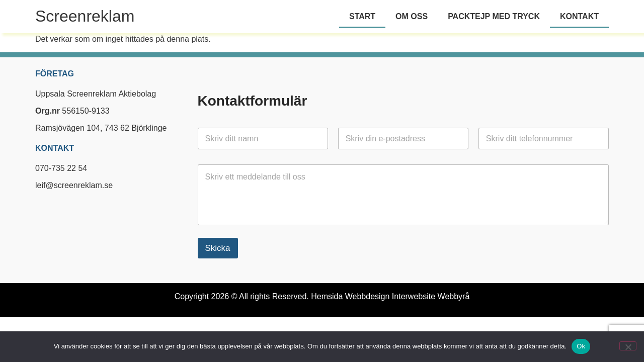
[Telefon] (544, 139)
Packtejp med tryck (494, 16)
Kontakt (579, 16)
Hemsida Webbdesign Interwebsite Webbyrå (390, 296)
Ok (581, 346)
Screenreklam (85, 16)
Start (362, 16)
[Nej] (628, 346)
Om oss (412, 16)
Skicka (218, 248)
